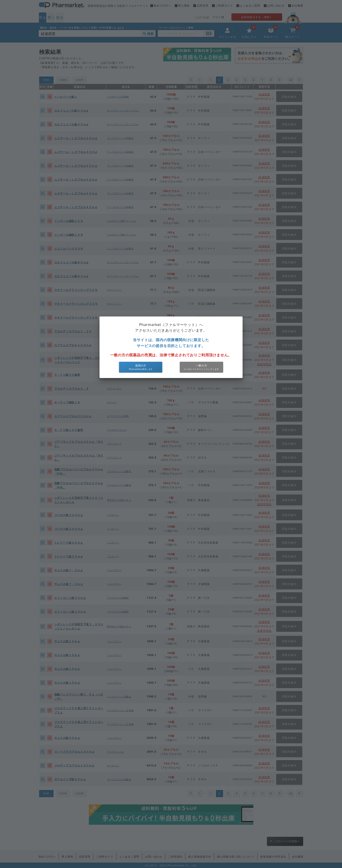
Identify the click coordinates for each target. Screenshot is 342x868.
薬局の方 (141, 365)
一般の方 (201, 365)
